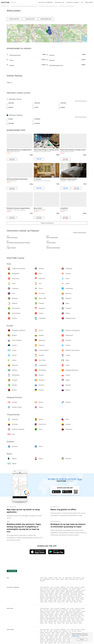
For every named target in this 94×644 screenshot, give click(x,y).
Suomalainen (72, 579)
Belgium (57, 593)
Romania (78, 598)
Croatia (46, 596)
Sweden (42, 599)
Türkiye (49, 592)
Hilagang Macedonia (51, 598)
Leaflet (68, 42)
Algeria (67, 602)
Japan (51, 589)
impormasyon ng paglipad (73, 2)
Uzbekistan (62, 592)
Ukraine (60, 599)
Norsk (77, 579)
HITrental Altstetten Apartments (17, 179)
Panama (78, 599)
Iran (48, 589)
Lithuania (65, 596)
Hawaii (46, 600)
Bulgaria (61, 593)
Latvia (75, 596)
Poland (68, 598)
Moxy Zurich (38, 208)
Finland (56, 595)
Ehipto (71, 602)
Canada (69, 599)
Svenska (81, 579)
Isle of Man (56, 596)
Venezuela (51, 602)
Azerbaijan (57, 587)
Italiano (66, 579)
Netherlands (59, 598)
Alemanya (80, 593)
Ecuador (74, 600)
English (46, 578)
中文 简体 (55, 578)
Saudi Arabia (72, 590)
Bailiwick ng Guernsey (75, 595)
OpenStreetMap (74, 42)
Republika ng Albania (78, 592)
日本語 (41, 578)
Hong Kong (77, 587)
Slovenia (46, 599)
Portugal (73, 598)
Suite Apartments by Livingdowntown (19, 150)
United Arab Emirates (45, 587)
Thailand (83, 590)
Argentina (50, 600)
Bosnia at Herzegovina (49, 593)
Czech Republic (74, 593)
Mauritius (76, 602)
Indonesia (83, 587)
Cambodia (56, 589)
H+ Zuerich (37, 179)
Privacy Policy (76, 637)
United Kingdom (66, 595)
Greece (83, 595)
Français (53, 579)
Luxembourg (70, 596)
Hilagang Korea (69, 592)
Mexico (73, 599)
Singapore (78, 590)
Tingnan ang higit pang (81, 101)
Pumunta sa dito (30, 19)
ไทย (63, 578)
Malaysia (53, 590)
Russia (65, 599)
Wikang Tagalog (46, 579)
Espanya (51, 595)
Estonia (47, 595)
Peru (55, 602)
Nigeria (80, 602)
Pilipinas (58, 590)
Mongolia (42, 590)
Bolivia (55, 600)
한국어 (60, 578)
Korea (60, 589)
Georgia (72, 587)
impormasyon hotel (60, 2)
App (82, 2)
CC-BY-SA (85, 42)
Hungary (42, 596)
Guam (63, 602)
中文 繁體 (50, 578)
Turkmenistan (43, 592)
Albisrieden (14, 11)
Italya (60, 596)
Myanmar (79, 589)
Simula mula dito (14, 19)
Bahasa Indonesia (77, 578)
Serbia (82, 598)
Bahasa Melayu (69, 578)
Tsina (68, 587)
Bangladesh (63, 587)
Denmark (42, 595)
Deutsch (57, 579)
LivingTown (64, 208)
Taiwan (53, 592)
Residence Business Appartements (18, 208)
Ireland (51, 596)
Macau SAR (48, 590)
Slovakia (51, 599)
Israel (41, 589)
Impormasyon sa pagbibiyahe (46, 2)
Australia (59, 602)
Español (62, 579)
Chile (59, 600)
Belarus (56, 599)
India (45, 589)
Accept (82, 640)
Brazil (46, 602)
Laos (70, 589)
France (60, 595)
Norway (64, 598)
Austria (42, 593)
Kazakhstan (65, 589)
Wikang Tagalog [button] (89, 2)
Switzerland (67, 593)
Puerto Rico (68, 600)
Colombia (63, 600)
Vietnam (57, 592)
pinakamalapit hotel (46, 19)
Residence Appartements (69, 179)
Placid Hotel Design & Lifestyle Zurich (46, 150)
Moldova (80, 596)
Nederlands (42, 581)
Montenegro (43, 598)
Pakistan (63, 590)
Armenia (52, 587)
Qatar (67, 590)
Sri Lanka (74, 589)
